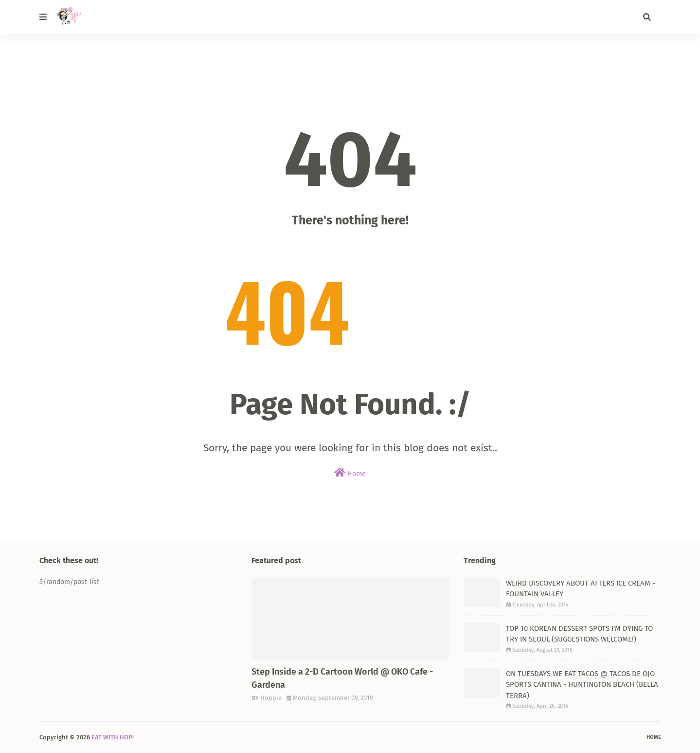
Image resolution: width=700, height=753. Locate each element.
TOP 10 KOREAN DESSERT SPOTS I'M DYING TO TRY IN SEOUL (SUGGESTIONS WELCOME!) (579, 634)
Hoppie (271, 698)
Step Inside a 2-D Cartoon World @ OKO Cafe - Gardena (342, 678)
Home (350, 473)
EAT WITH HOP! (113, 737)
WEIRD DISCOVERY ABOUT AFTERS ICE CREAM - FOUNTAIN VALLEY (581, 589)
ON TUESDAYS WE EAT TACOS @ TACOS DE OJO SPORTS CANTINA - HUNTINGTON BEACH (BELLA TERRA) (582, 685)
